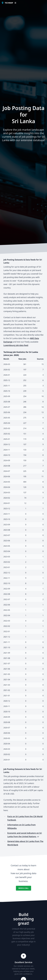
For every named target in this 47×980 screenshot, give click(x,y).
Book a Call (23, 888)
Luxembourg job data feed (16, 345)
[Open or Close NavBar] (15, 3)
